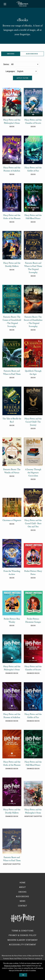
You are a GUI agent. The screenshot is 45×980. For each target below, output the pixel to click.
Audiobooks (32, 54)
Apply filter (23, 78)
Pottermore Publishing (22, 4)
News (23, 901)
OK (23, 975)
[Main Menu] (5, 4)
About (22, 887)
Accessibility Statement (23, 945)
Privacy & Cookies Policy (22, 935)
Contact (23, 906)
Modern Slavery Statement (23, 940)
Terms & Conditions (23, 931)
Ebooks (22, 892)
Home (22, 883)
